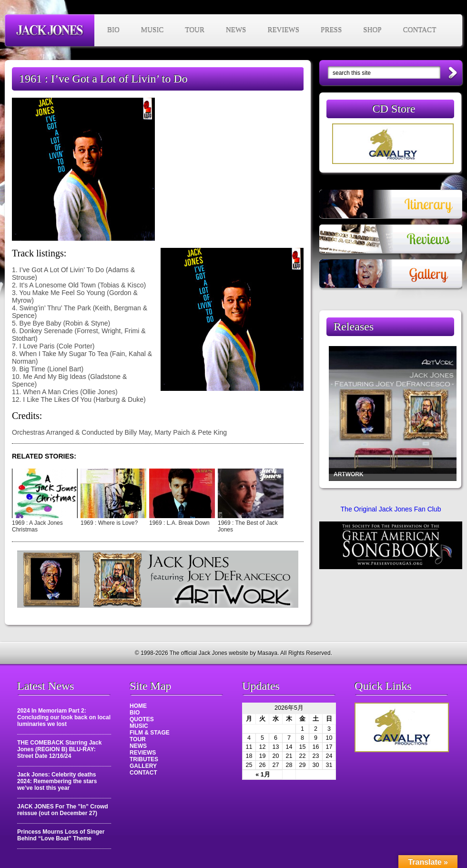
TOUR (195, 30)
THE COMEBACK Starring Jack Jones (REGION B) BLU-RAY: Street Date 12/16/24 (59, 749)
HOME (138, 706)
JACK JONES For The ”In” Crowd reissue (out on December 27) (63, 810)
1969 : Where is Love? (109, 523)
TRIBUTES (144, 759)
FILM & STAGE (150, 733)
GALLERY (143, 766)
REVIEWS (283, 30)
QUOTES (142, 719)
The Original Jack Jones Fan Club (391, 509)
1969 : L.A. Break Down (179, 523)
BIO (113, 30)
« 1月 (263, 775)
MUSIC (152, 30)
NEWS (236, 30)
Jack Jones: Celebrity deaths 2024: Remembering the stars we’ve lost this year (57, 781)
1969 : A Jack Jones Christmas (37, 526)
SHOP (372, 30)
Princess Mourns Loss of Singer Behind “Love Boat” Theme (61, 835)
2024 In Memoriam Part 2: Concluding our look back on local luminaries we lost (64, 717)
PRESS (331, 30)
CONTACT (420, 30)
